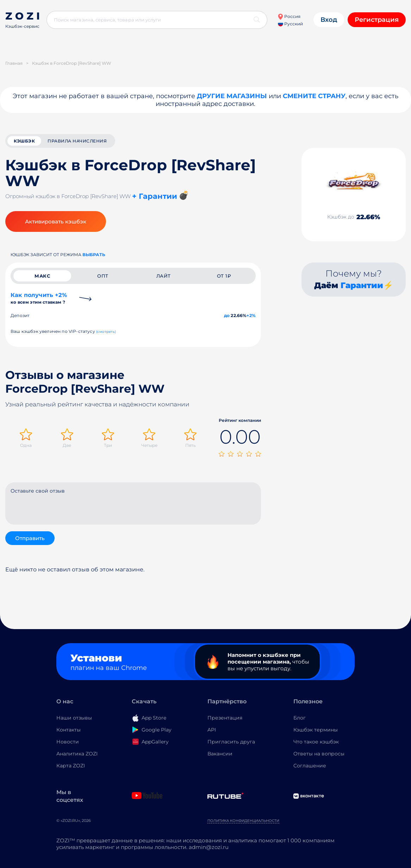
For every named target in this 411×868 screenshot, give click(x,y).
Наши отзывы (74, 718)
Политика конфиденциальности (243, 821)
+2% (251, 315)
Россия (289, 16)
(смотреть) (106, 332)
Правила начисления (77, 141)
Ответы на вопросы (319, 754)
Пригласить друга (231, 742)
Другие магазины (232, 96)
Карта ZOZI (71, 766)
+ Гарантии (155, 196)
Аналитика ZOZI (77, 754)
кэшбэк (24, 141)
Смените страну (314, 96)
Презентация (225, 718)
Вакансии (220, 754)
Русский (290, 24)
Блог (300, 718)
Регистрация (377, 20)
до (227, 315)
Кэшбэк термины (316, 730)
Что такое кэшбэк (316, 742)
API (212, 730)
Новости (68, 742)
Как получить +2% (39, 298)
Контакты (68, 730)
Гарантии (362, 285)
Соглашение (310, 766)
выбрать (94, 255)
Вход (329, 20)
